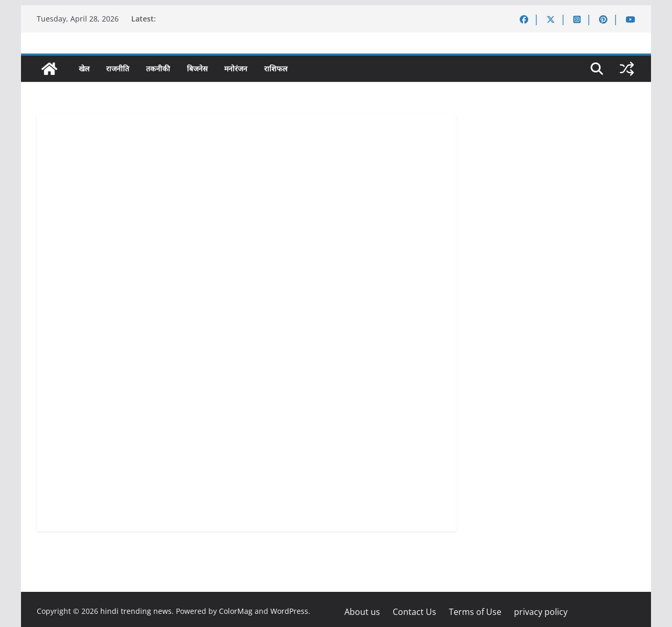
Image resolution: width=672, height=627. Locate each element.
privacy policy (541, 612)
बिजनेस (197, 68)
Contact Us (414, 612)
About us (362, 612)
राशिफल (276, 68)
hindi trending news (136, 611)
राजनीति (118, 68)
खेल (84, 68)
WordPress (289, 611)
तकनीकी (158, 68)
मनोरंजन (236, 68)
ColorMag (236, 611)
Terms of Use (475, 612)
